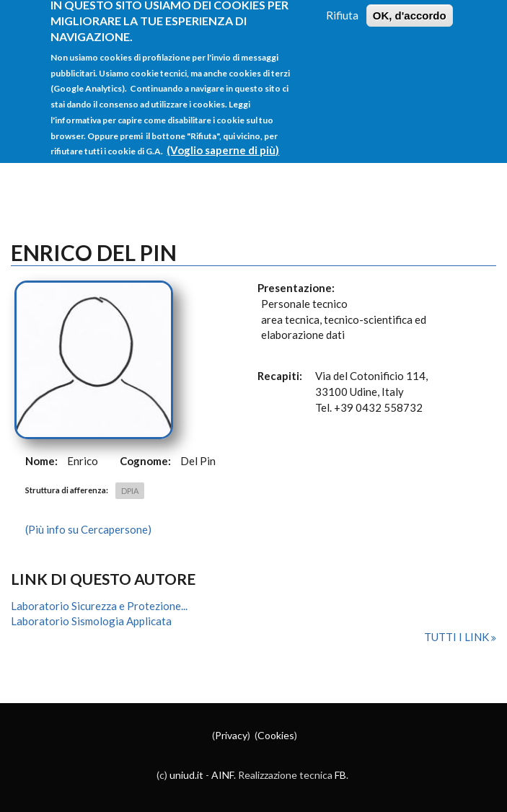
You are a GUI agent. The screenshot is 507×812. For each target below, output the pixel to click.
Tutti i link (458, 637)
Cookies (276, 735)
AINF (222, 775)
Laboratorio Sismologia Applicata (91, 621)
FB (340, 775)
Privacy (231, 735)
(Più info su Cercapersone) (88, 529)
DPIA (130, 491)
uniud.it (186, 775)
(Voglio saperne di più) (223, 140)
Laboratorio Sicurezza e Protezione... (99, 606)
